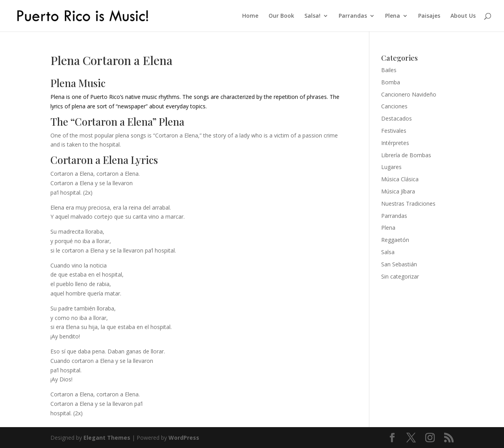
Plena (393, 16)
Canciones (394, 106)
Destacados (397, 118)
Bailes (389, 70)
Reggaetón (395, 240)
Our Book (281, 16)
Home (250, 16)
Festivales (394, 131)
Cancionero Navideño (409, 94)
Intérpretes (395, 143)
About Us (463, 16)
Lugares (391, 167)
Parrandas (353, 16)
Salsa (388, 252)
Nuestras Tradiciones (408, 204)
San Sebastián (399, 264)
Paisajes (429, 16)
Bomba (391, 82)
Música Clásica (400, 179)
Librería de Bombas (406, 155)
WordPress (184, 438)
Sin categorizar (400, 276)
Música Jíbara (398, 191)
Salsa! (312, 16)
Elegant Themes (107, 438)
